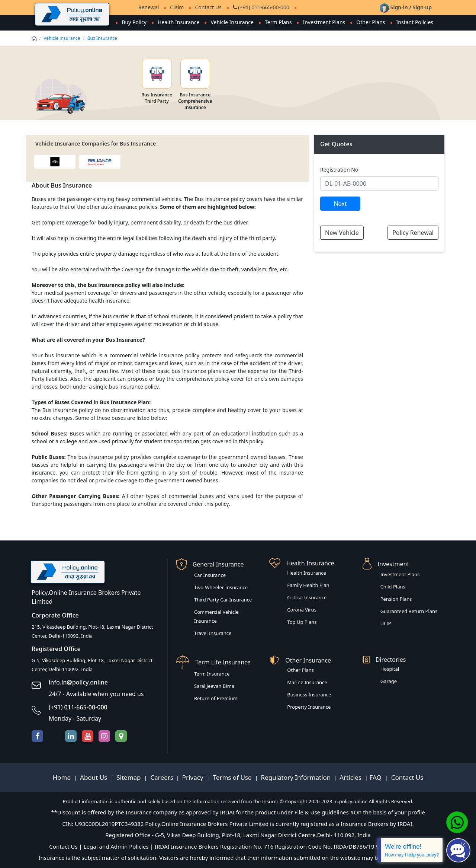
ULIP (386, 623)
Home (63, 777)
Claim (177, 7)
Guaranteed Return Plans (409, 611)
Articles (351, 777)
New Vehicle (342, 233)
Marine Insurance (307, 682)
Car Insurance (210, 575)
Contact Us (208, 7)
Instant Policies (415, 22)
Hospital (390, 669)
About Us (94, 777)
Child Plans (393, 587)
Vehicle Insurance (232, 22)
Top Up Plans (302, 622)
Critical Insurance (307, 597)
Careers (161, 777)
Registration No (339, 170)
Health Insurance (178, 22)
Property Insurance (309, 707)
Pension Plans (396, 599)
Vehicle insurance (62, 38)
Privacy (194, 777)
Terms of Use (232, 777)
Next (340, 204)
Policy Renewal (413, 233)
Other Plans (371, 22)
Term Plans (278, 22)
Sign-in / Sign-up (406, 7)
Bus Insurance (102, 38)
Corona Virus (302, 610)
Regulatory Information (296, 777)
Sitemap (129, 777)
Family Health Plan (308, 585)
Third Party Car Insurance (223, 600)
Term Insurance (212, 674)
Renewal (149, 7)
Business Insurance (309, 695)
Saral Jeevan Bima (214, 686)
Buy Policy (134, 22)
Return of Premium (216, 698)
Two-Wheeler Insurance (221, 587)
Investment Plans (324, 22)
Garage (389, 681)
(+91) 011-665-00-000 (261, 7)
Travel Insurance (213, 633)
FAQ (377, 777)
